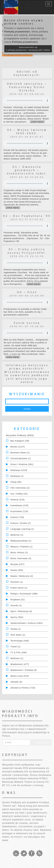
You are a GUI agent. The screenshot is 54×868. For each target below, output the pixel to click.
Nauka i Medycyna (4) (22, 576)
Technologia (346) (20, 641)
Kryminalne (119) (19, 511)
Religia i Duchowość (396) (24, 594)
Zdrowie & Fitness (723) (23, 688)
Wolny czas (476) (20, 676)
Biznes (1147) (18, 447)
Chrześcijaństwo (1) (21, 458)
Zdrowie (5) (16, 682)
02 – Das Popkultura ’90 (27, 216)
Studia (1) (16, 629)
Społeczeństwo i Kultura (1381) (27, 623)
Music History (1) (19, 553)
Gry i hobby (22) (19, 494)
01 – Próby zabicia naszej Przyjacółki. (27, 251)
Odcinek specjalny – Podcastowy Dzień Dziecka (27, 87)
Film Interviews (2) (20, 488)
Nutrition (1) (17, 582)
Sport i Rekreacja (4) (21, 611)
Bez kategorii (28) (20, 441)
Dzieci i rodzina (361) (22, 464)
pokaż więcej (37, 122)
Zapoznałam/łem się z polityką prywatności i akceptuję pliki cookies (28, 49)
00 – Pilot (27, 292)
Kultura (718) (17, 517)
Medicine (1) (17, 535)
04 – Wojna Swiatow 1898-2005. (27, 131)
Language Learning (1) (22, 529)
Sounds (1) (16, 605)
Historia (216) (18, 500)
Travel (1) (15, 647)
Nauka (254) (17, 570)
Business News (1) (20, 453)
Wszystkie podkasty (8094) (20, 435)
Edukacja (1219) (19, 470)
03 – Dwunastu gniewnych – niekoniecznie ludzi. (27, 170)
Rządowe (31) (18, 600)
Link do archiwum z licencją (28, 785)
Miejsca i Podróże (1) (22, 547)
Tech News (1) (18, 635)
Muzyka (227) (17, 564)
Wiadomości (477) (20, 664)
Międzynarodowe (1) (21, 541)
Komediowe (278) (20, 505)
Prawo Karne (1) (19, 588)
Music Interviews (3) (21, 558)
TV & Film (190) (19, 652)
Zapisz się (41, 743)
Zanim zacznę (27, 323)
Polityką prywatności (17, 32)
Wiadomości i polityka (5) (24, 670)
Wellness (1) (17, 658)
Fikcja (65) (16, 482)
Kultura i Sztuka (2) (21, 523)
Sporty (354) (17, 617)
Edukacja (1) (17, 476)
